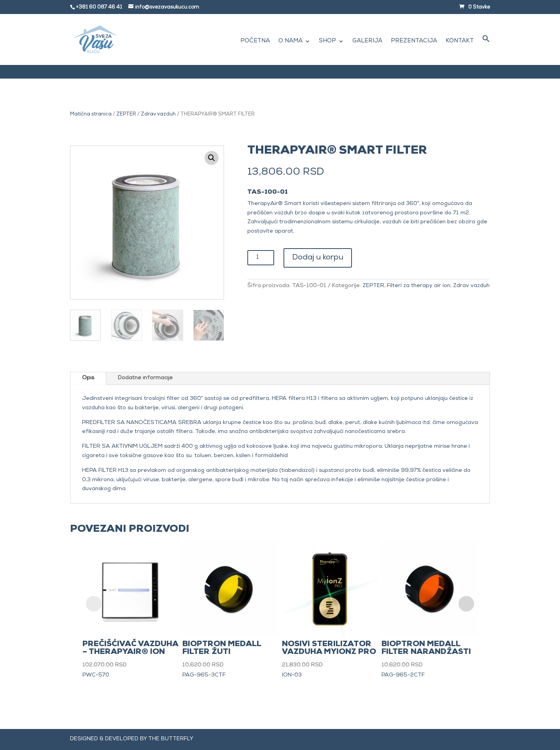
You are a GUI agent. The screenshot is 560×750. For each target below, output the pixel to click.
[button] (486, 50)
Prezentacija (414, 41)
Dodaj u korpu (318, 258)
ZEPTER (126, 115)
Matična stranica (91, 115)
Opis (88, 378)
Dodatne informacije (145, 378)
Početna (255, 41)
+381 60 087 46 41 (99, 8)
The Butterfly (171, 739)
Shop (327, 41)
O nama (290, 41)
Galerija (367, 41)
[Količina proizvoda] (261, 258)
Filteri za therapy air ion (419, 286)
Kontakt (460, 41)
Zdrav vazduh (158, 115)
